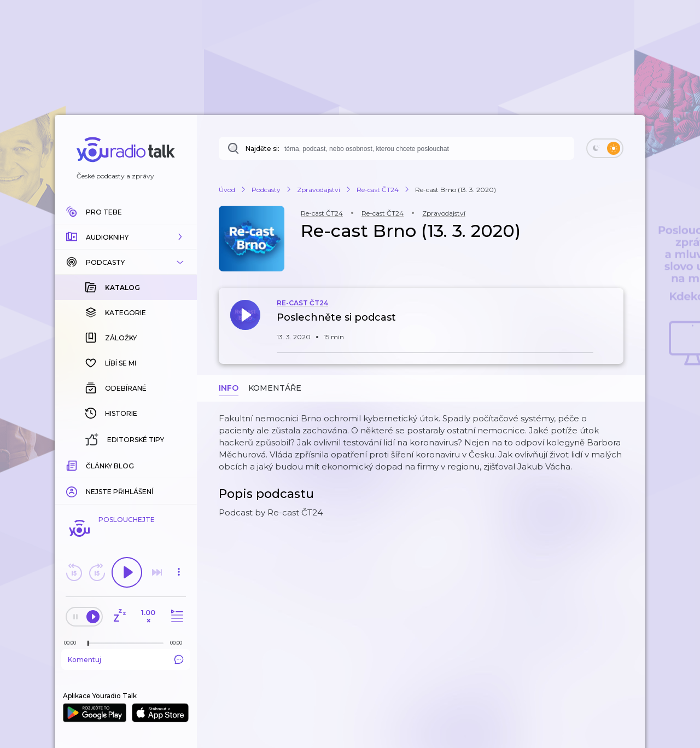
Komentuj (126, 659)
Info (229, 388)
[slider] (88, 643)
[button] (126, 237)
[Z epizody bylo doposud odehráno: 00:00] (73, 643)
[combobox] (396, 148)
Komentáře (275, 388)
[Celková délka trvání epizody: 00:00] (179, 643)
